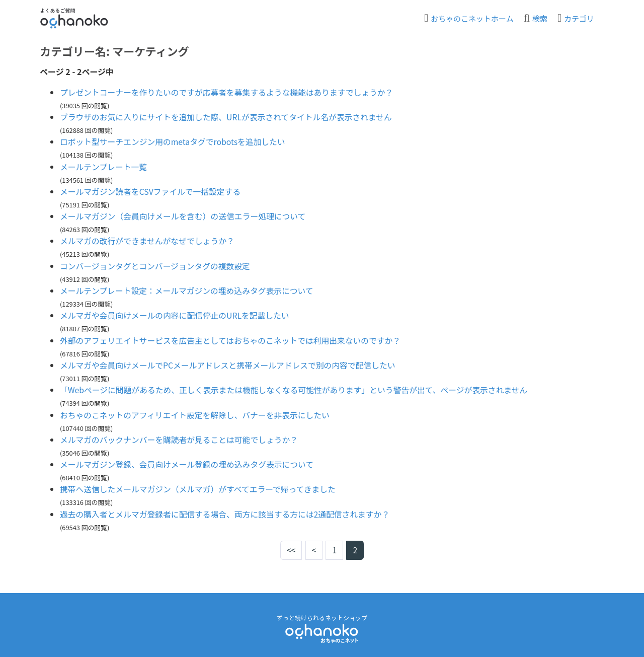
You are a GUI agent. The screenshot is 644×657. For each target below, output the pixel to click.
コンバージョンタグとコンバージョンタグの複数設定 (156, 263)
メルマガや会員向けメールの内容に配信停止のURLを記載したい (176, 312)
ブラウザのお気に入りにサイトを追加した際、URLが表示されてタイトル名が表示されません (228, 116)
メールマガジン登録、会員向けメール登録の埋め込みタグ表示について (189, 459)
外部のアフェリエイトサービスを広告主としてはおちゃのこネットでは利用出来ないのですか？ (237, 337)
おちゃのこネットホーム (472, 18)
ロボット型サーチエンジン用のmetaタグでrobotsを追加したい (174, 141)
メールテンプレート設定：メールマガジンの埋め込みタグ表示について (188, 288)
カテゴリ (579, 18)
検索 (540, 18)
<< (291, 544)
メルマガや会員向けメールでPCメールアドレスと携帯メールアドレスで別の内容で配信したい (230, 361)
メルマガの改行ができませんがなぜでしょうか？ (148, 239)
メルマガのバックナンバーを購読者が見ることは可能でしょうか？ (181, 434)
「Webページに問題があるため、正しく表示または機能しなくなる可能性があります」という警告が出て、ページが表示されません (297, 386)
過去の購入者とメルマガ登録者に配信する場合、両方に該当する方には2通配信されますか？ (227, 508)
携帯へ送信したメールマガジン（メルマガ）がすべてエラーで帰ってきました (200, 484)
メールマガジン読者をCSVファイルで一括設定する (151, 190)
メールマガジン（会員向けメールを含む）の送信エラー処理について (185, 214)
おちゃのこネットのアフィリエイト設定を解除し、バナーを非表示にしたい (197, 410)
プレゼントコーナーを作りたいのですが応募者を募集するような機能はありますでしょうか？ (229, 92)
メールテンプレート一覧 (104, 166)
